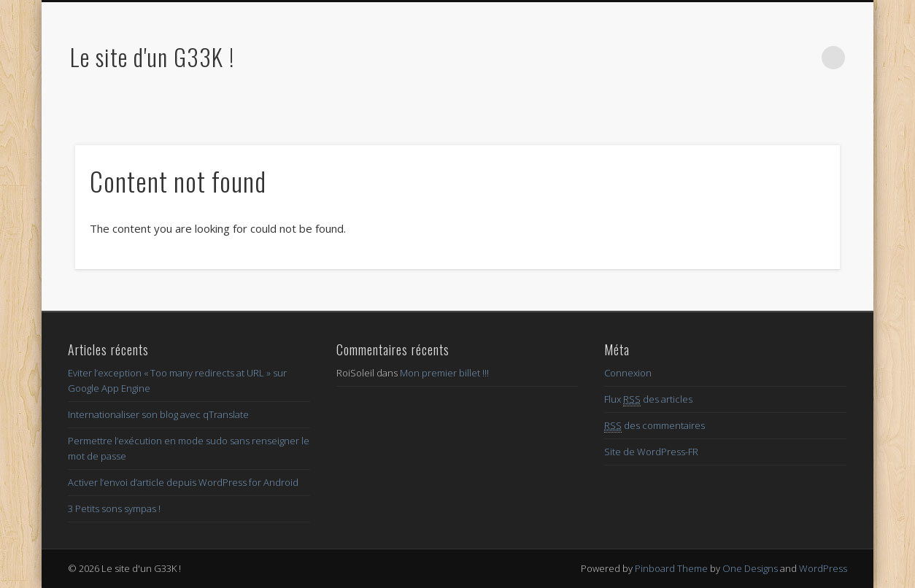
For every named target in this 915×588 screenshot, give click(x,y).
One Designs (750, 568)
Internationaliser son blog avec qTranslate (158, 414)
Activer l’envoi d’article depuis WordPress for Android (183, 482)
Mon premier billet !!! (444, 373)
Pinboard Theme (671, 568)
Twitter (744, 58)
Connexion (628, 373)
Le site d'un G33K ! (152, 57)
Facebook (714, 58)
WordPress (823, 568)
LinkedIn (803, 58)
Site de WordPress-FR (651, 452)
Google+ (773, 58)
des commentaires (655, 426)
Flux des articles (648, 399)
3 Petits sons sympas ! (114, 508)
